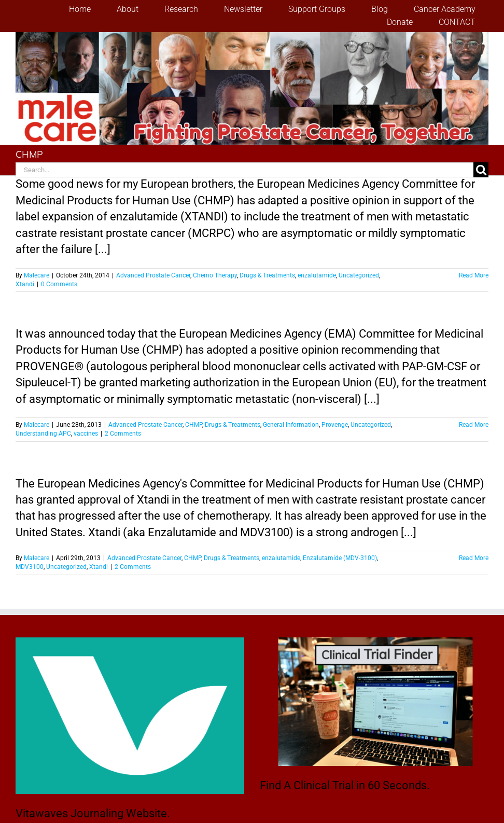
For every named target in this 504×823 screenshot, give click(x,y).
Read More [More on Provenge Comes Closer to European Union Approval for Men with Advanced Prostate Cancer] (474, 425)
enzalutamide (317, 275)
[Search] (481, 170)
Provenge (335, 425)
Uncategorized (359, 275)
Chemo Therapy (215, 275)
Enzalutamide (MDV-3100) (340, 558)
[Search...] (244, 170)
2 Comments (123, 434)
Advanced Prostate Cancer (153, 275)
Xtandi (25, 284)
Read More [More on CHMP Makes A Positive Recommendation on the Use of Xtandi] (474, 558)
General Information (291, 425)
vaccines (86, 434)
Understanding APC (43, 434)
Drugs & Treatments (267, 275)
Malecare (37, 275)
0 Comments (59, 284)
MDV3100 (30, 567)
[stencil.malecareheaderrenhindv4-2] (252, 38)
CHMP (194, 425)
